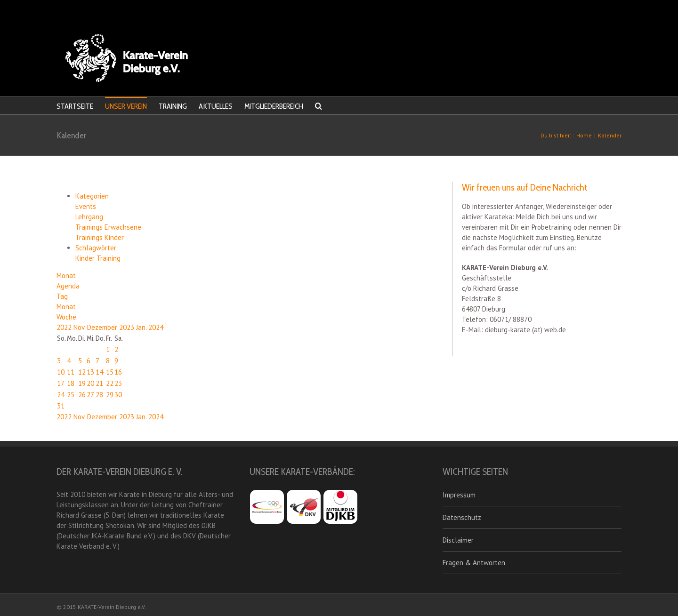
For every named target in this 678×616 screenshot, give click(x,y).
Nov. (80, 327)
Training (109, 258)
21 (99, 383)
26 (82, 395)
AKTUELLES (216, 106)
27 (90, 395)
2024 (156, 327)
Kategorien (92, 196)
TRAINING (173, 106)
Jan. (142, 327)
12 (82, 372)
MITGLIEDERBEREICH (274, 106)
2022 (65, 327)
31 (61, 406)
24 (61, 395)
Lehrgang (89, 217)
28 (99, 395)
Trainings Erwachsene (108, 227)
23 (118, 383)
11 (71, 372)
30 (118, 395)
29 (110, 395)
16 (118, 372)
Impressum (459, 495)
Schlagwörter (96, 248)
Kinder (86, 258)
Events (86, 206)
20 (90, 383)
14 (99, 372)
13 (90, 372)
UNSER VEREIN (126, 106)
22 (110, 383)
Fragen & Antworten (474, 563)
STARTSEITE (75, 106)
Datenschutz (462, 517)
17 (61, 383)
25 (71, 395)
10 (61, 372)
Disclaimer (458, 540)
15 (110, 372)
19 (82, 383)
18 (71, 383)
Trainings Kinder (100, 237)
